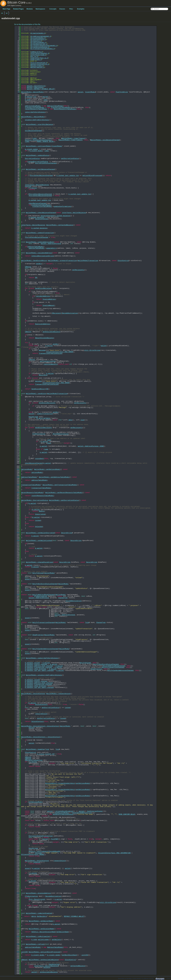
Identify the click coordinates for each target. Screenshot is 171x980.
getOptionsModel (83, 783)
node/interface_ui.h (39, 58)
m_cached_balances (63, 216)
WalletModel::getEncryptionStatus (64, 500)
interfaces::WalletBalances (37, 185)
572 (17, 921)
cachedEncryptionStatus (38, 162)
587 (17, 944)
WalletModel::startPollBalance (39, 124)
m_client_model (31, 149)
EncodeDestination (74, 601)
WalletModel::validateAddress (39, 253)
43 (17, 92)
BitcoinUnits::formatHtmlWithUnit (60, 783)
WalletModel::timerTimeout (74, 138)
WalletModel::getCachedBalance (60, 225)
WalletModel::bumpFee (35, 749)
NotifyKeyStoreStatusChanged (45, 584)
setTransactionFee (48, 361)
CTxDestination (39, 434)
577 (17, 929)
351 (17, 573)
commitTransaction (45, 414)
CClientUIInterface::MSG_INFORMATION (114, 853)
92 (17, 169)
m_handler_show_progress (36, 669)
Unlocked (39, 527)
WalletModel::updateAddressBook (40, 242)
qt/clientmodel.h (38, 38)
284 (17, 469)
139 (17, 242)
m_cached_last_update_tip (68, 175)
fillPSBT (55, 839)
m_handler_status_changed (36, 664)
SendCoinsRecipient (43, 288)
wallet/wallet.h (37, 67)
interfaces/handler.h (40, 53)
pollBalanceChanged (33, 131)
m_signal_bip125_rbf (46, 754)
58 (17, 117)
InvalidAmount (49, 305)
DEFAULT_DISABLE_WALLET (74, 916)
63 (17, 124)
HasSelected (54, 964)
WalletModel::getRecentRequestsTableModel (64, 493)
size (82, 420)
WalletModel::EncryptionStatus (35, 500)
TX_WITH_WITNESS (43, 418)
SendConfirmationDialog (63, 814)
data (70, 420)
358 (17, 584)
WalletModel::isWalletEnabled (39, 913)
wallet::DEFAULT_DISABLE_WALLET (41, 89)
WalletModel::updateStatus (37, 155)
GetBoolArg (42, 916)
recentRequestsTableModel (36, 109)
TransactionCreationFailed (50, 353)
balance (47, 967)
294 (17, 485)
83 (17, 155)
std (35, 97)
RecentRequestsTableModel (65, 109)
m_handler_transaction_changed (38, 667)
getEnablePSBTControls (82, 813)
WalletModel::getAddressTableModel (54, 477)
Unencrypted (40, 514)
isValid (37, 862)
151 (17, 261)
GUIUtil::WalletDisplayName (44, 932)
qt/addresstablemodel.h (41, 36)
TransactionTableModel (61, 107)
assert (28, 579)
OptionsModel (27, 469)
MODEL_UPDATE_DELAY (45, 141)
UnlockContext (41, 704)
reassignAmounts (50, 364)
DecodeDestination (70, 313)
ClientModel (90, 92)
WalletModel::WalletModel (32, 92)
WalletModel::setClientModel (38, 146)
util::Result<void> (37, 899)
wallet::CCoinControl (36, 86)
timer (35, 138)
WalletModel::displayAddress (38, 893)
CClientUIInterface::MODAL (33, 854)
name (49, 440)
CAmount (28, 267)
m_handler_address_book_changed (39, 666)
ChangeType (63, 598)
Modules (30, 9)
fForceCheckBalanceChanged (41, 175)
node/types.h (36, 59)
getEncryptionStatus (70, 158)
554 (17, 893)
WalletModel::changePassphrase (39, 562)
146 (17, 253)
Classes (63, 9)
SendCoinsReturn (38, 389)
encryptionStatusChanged (46, 163)
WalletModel (50, 573)
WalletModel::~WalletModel (33, 117)
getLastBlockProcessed (92, 175)
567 (17, 913)
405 (17, 658)
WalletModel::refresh (35, 944)
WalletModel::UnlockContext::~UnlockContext (41, 737)
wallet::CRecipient (35, 87)
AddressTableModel (55, 106)
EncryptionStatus (32, 158)
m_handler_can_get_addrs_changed (39, 670)
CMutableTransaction (34, 760)
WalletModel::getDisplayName (41, 929)
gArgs (34, 916)
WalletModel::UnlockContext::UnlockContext (40, 726)
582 (17, 936)
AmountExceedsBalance (44, 338)
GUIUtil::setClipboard (38, 851)
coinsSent (39, 459)
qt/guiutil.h (36, 41)
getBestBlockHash (69, 955)
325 (17, 533)
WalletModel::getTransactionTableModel (60, 485)
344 (17, 562)
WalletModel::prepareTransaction (62, 261)
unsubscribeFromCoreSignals (37, 120)
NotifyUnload (38, 573)
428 (17, 694)
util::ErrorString (92, 350)
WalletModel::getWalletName (41, 921)
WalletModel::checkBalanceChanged (41, 213)
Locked (38, 520)
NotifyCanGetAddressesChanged (45, 649)
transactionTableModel (35, 107)
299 (17, 493)
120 (17, 213)
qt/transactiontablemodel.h (43, 49)
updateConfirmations (62, 206)
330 (17, 541)
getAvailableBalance (51, 332)
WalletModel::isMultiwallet (38, 936)
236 (17, 394)
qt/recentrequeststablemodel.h (44, 46)
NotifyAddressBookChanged (44, 595)
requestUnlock (60, 861)
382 (17, 622)
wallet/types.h (37, 66)
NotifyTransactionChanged (44, 622)
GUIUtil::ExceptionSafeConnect (38, 140)
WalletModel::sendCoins (36, 394)
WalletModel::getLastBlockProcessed (44, 952)
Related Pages (18, 9)
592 (17, 952)
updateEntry (51, 248)
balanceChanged (47, 216)
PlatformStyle (122, 92)
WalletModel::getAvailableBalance (43, 960)
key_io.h (34, 56)
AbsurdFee (43, 375)
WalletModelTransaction (88, 261)
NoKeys (42, 511)
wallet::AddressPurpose (51, 244)
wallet (81, 92)
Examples (81, 9)
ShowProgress (38, 635)
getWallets (56, 940)
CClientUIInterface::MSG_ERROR (60, 352)
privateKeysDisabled (64, 811)
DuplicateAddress (43, 324)
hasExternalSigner (95, 811)
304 (17, 500)
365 (17, 595)
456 (17, 737)
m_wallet (29, 97)
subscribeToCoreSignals (35, 112)
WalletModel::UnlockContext (33, 694)
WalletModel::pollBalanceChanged (105, 140)
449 (17, 726)
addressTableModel (33, 106)
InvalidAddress (49, 299)
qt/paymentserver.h (39, 44)
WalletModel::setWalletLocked (39, 541)
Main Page (6, 9)
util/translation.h (39, 63)
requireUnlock (41, 714)
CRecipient (56, 313)
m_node (28, 100)
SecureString (67, 533)
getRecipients (78, 270)
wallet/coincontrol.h (40, 64)
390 (17, 635)
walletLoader (43, 940)
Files (72, 9)
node (45, 100)
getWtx (39, 264)
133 (17, 233)
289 (17, 477)
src (2, 13)
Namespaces (41, 9)
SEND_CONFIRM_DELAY (127, 814)
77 (17, 146)
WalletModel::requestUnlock (58, 694)
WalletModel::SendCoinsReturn (34, 261)
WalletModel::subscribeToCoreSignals (42, 658)
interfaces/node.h (38, 55)
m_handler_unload (32, 663)
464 (17, 749)
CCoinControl (123, 261)
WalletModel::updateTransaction (40, 233)
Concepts (53, 9)
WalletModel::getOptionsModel (47, 469)
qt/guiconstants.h (38, 39)
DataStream (33, 417)
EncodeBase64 (55, 851)
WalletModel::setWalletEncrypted (40, 533)
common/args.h (37, 52)
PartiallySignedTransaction (41, 836)
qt (7, 13)
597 (17, 960)
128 (17, 225)
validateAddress (43, 296)
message (42, 350)
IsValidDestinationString (43, 256)
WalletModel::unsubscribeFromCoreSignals (44, 675)
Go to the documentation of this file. (27, 24)
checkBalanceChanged (37, 203)
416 (17, 675)
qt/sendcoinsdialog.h (40, 47)
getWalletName (62, 932)
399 (17, 649)
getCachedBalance (78, 966)
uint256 (28, 186)
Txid (87, 622)
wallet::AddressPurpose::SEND (91, 446)
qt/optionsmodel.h (38, 42)
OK (36, 278)
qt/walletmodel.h (38, 33)
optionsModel (37, 472)
